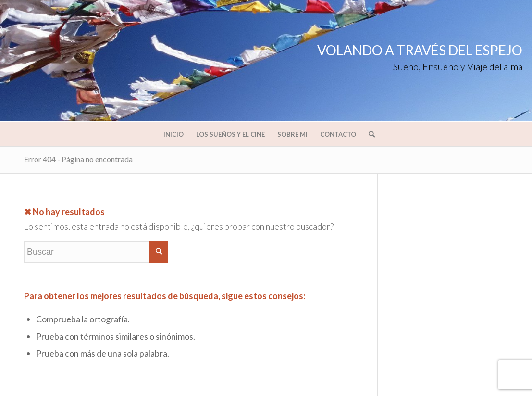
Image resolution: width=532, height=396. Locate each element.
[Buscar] (369, 134)
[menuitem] (173, 134)
